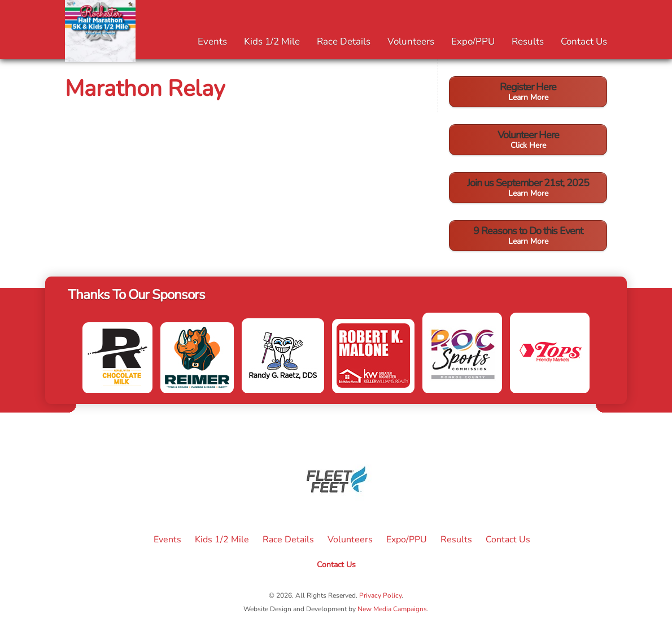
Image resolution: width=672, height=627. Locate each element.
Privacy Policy (380, 595)
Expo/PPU (473, 41)
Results (528, 41)
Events (212, 41)
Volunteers (411, 41)
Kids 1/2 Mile (272, 41)
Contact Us (584, 41)
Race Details (344, 41)
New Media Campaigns (392, 609)
